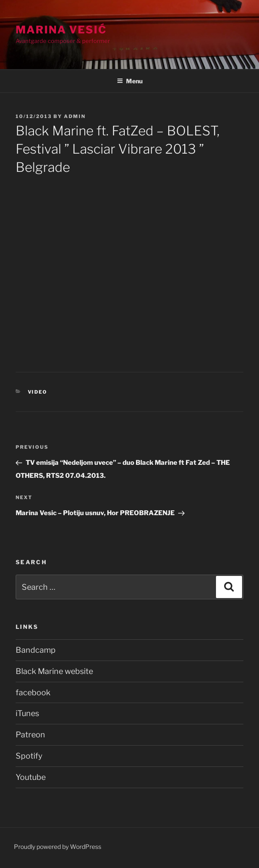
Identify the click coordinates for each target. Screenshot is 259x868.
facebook (33, 692)
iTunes (27, 713)
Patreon (30, 735)
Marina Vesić (61, 30)
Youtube (31, 777)
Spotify (29, 756)
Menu (130, 81)
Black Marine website (54, 671)
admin (75, 116)
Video (38, 392)
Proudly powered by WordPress (58, 847)
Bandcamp (36, 650)
